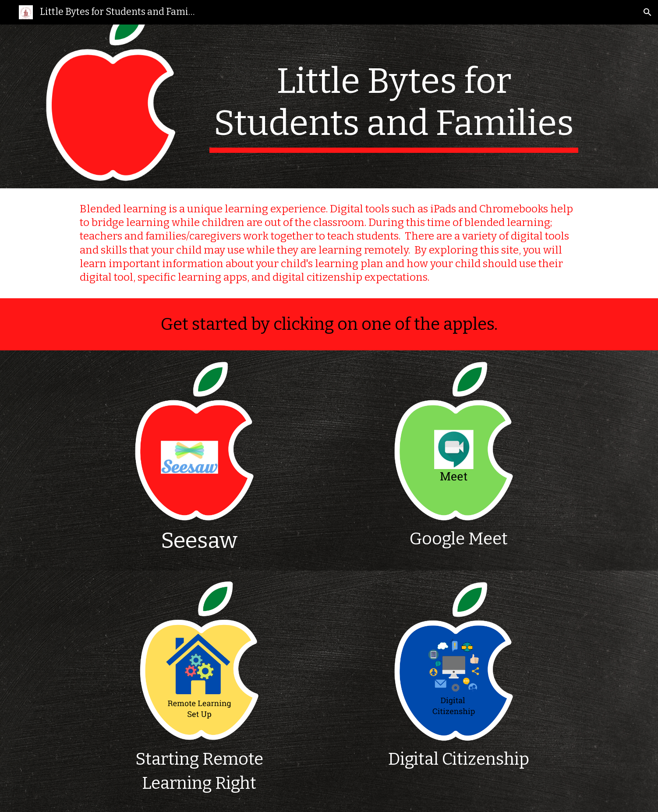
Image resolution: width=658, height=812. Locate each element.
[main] (394, 106)
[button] (647, 12)
